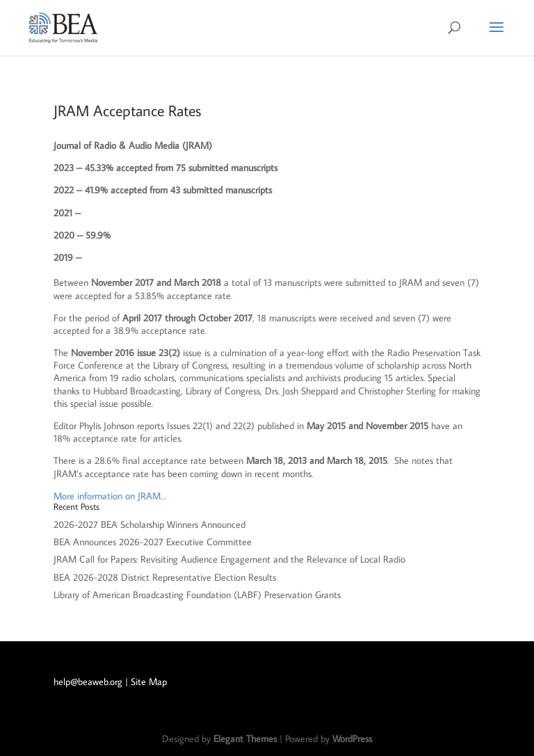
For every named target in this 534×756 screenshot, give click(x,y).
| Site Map (146, 682)
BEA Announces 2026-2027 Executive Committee (153, 542)
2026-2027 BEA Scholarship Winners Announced (149, 524)
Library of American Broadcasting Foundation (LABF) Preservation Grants (197, 595)
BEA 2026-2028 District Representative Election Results (165, 577)
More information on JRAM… (110, 496)
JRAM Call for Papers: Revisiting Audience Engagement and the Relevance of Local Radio (229, 559)
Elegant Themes (245, 739)
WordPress (352, 739)
